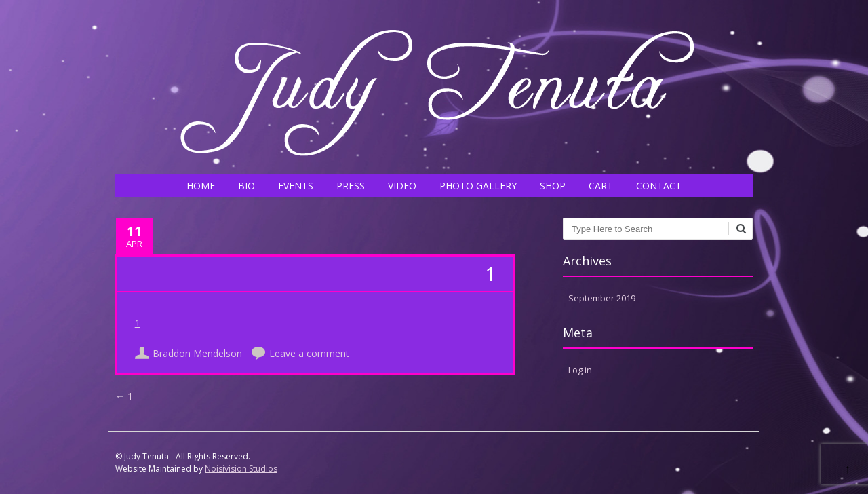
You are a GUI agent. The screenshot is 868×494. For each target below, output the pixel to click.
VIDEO (402, 186)
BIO (246, 186)
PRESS (351, 186)
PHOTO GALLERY (478, 186)
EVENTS (296, 186)
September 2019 (602, 298)
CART (601, 186)
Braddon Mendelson (197, 353)
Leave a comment (309, 353)
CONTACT (659, 186)
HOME (201, 186)
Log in (580, 370)
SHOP (553, 186)
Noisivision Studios (241, 469)
